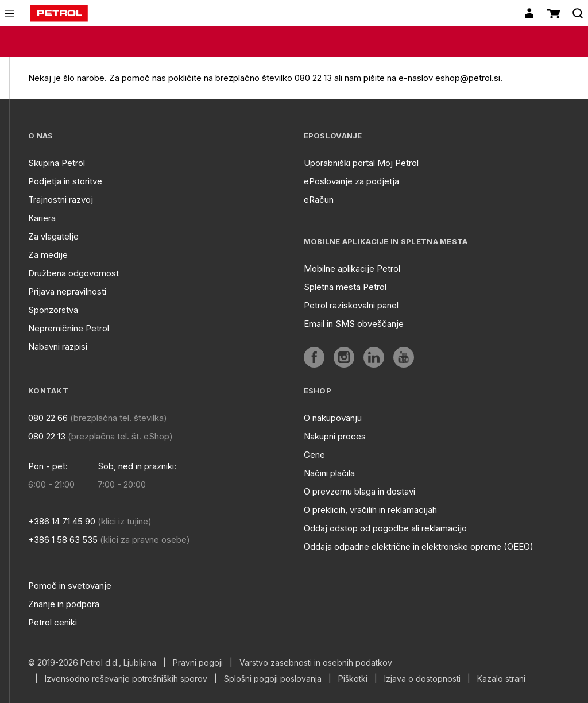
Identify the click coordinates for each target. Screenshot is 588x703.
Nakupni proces (335, 436)
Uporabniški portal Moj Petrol (361, 163)
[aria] (314, 357)
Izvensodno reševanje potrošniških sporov (126, 679)
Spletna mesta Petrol (345, 287)
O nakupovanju (333, 418)
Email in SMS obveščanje (354, 324)
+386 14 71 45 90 (62, 521)
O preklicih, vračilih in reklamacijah (370, 510)
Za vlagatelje (53, 236)
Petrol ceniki (53, 622)
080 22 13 (47, 436)
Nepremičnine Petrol (69, 328)
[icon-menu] (9, 13)
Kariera (42, 218)
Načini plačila (329, 473)
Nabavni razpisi (58, 347)
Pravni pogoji (198, 663)
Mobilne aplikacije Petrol (352, 269)
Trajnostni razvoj (61, 200)
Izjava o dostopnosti (422, 679)
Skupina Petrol (57, 163)
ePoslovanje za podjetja (351, 181)
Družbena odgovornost (73, 273)
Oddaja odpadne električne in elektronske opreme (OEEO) (419, 546)
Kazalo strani (501, 679)
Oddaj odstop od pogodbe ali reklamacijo (385, 528)
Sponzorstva (53, 310)
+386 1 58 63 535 (63, 540)
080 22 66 (48, 418)
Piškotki (353, 679)
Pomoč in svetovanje (70, 586)
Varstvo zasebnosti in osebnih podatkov (316, 663)
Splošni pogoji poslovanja (273, 679)
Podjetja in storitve (65, 181)
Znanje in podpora (64, 604)
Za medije (48, 255)
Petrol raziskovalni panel (351, 305)
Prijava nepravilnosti (67, 291)
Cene (314, 455)
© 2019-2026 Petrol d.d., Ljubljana (92, 663)
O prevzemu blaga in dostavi (359, 491)
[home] (59, 13)
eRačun (319, 200)
